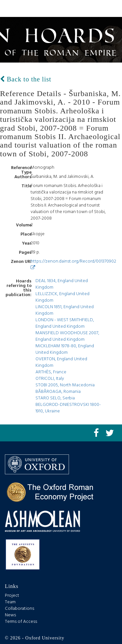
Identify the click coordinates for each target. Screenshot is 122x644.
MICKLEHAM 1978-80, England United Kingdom (65, 349)
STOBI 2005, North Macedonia (65, 385)
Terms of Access (21, 622)
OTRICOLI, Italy (50, 379)
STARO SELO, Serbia (55, 398)
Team (10, 602)
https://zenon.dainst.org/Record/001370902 (73, 264)
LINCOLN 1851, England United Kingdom (65, 310)
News (10, 615)
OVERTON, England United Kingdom (61, 362)
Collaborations (20, 609)
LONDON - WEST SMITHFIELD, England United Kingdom (65, 323)
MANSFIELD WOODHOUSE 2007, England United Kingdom (67, 336)
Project (12, 596)
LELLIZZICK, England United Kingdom (62, 297)
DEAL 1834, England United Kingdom (62, 284)
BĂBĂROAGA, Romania (58, 392)
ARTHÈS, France (51, 372)
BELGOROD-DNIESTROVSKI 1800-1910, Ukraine (68, 408)
